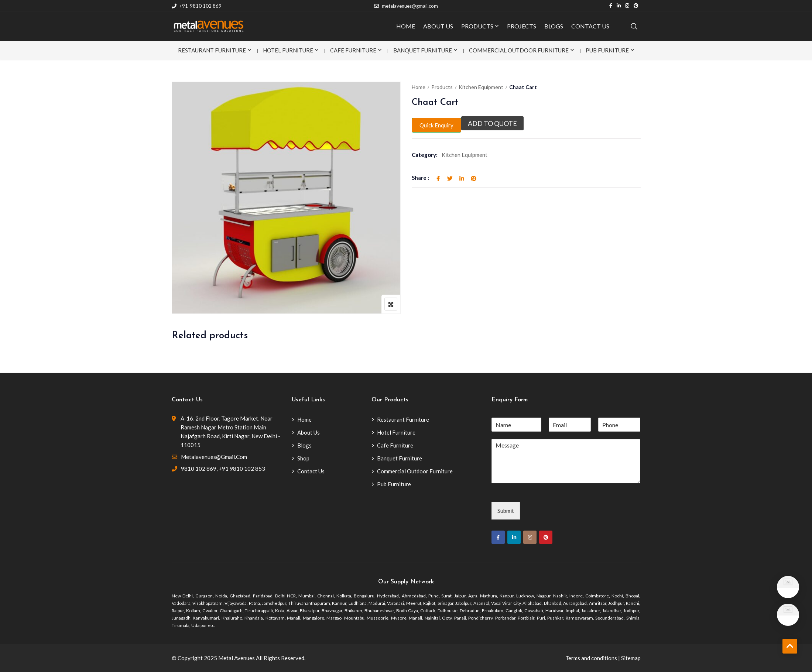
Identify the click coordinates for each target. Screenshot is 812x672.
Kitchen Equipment (481, 87)
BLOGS (554, 26)
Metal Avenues (237, 658)
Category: (425, 155)
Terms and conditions (591, 658)
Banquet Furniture (423, 50)
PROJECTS (522, 26)
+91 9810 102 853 (242, 469)
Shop (303, 458)
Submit (506, 511)
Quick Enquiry (436, 125)
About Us (309, 432)
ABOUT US (438, 26)
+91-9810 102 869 (197, 6)
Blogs (304, 445)
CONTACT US (590, 26)
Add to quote (492, 123)
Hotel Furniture (288, 50)
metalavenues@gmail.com (406, 6)
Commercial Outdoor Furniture (519, 50)
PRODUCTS (477, 26)
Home (419, 87)
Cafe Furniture (353, 50)
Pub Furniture (607, 50)
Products (442, 87)
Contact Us (311, 471)
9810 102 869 (199, 469)
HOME (406, 26)
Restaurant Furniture (212, 50)
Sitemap (631, 658)
